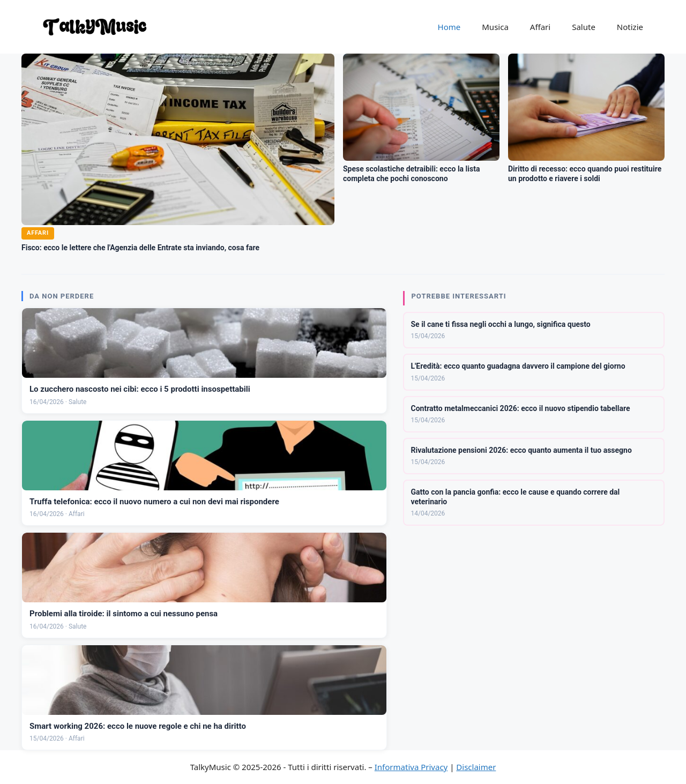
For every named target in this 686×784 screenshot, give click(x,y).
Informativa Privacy (411, 767)
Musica (495, 27)
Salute (584, 27)
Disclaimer (476, 767)
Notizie (630, 27)
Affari (540, 27)
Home (449, 27)
